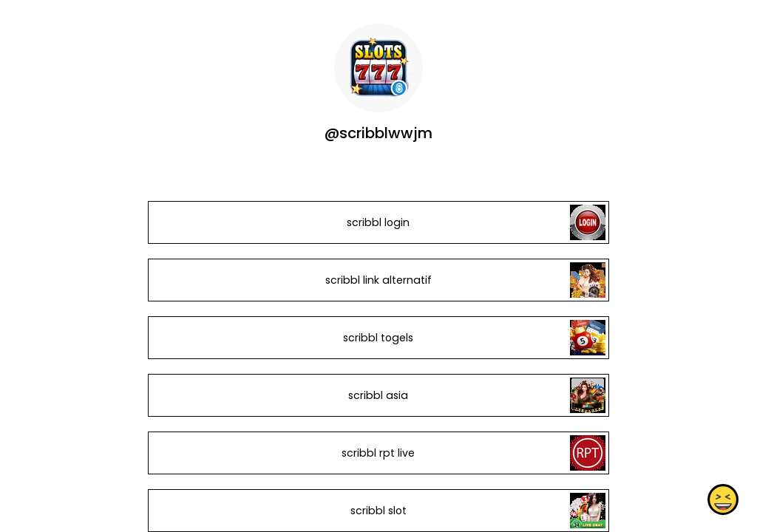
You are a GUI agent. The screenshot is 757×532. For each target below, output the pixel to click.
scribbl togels (378, 338)
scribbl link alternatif (378, 280)
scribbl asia (378, 395)
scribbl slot (378, 511)
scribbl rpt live (378, 453)
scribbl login (378, 222)
